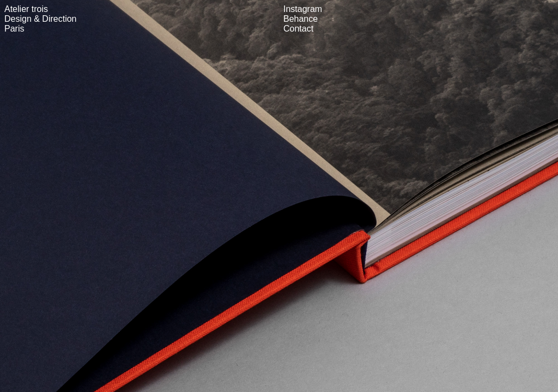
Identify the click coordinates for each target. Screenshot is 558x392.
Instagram (303, 9)
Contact (298, 29)
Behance (301, 19)
